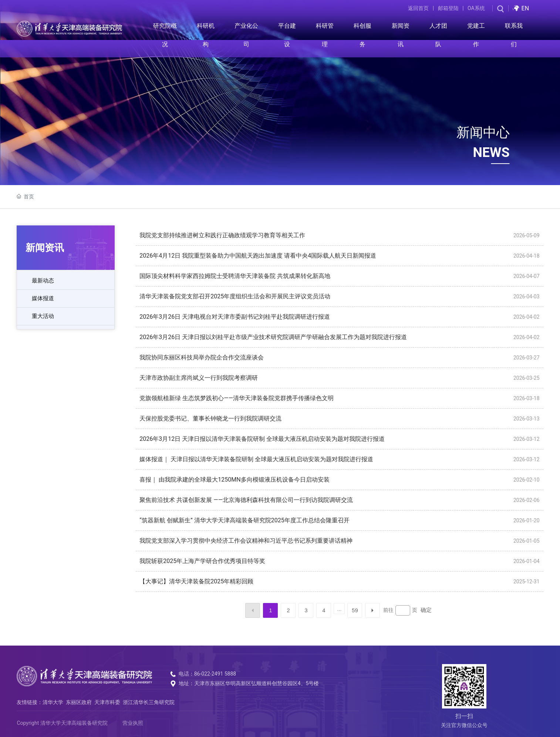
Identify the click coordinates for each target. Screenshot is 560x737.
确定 (426, 610)
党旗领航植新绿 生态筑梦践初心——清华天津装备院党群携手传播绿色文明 (237, 398)
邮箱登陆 (448, 8)
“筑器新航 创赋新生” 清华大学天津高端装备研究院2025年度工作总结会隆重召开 (244, 520)
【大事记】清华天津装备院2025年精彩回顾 (196, 581)
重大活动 (43, 316)
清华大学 (53, 702)
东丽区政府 (79, 702)
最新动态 (43, 281)
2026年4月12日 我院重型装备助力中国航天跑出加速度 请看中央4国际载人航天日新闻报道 (258, 256)
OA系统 (476, 8)
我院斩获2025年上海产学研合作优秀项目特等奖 (202, 561)
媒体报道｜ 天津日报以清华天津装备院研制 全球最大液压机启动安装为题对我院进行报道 (256, 459)
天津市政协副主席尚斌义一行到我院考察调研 (199, 378)
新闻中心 (483, 133)
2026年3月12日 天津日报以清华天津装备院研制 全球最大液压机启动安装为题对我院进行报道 (262, 439)
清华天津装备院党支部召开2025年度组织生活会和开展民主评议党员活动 (235, 296)
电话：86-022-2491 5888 (208, 674)
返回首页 (418, 8)
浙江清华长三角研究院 (149, 702)
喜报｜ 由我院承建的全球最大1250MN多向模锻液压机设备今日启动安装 (234, 480)
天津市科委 (107, 702)
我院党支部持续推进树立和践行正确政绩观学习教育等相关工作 (222, 235)
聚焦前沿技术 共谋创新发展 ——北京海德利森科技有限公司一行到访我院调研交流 (246, 500)
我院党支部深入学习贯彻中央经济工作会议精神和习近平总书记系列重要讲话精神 (246, 541)
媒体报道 (43, 298)
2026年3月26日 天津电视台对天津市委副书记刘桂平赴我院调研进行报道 (235, 317)
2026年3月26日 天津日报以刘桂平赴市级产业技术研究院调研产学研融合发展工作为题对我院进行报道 (273, 337)
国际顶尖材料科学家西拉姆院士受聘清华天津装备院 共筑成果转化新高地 (235, 276)
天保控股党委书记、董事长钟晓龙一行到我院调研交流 (210, 418)
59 (355, 610)
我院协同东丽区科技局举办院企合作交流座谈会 (202, 357)
